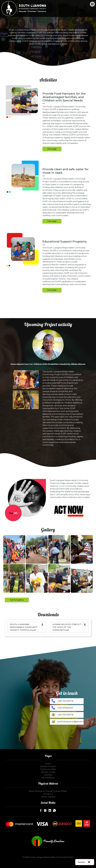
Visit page (52, 149)
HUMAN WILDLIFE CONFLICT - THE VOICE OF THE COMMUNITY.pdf (67, 627)
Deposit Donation (48, 766)
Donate (85, 862)
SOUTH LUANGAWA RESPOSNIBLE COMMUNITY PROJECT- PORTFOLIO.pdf (24, 627)
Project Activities (48, 769)
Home (48, 763)
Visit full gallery (17, 600)
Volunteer (48, 775)
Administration (48, 778)
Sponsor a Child (48, 772)
